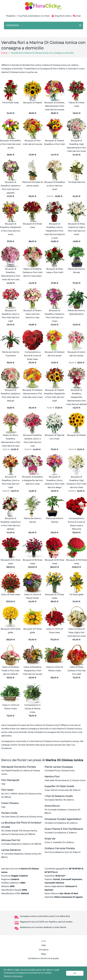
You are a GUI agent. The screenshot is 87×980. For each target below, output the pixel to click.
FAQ (43, 945)
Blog (43, 954)
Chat (77, 16)
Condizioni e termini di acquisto (43, 958)
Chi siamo (44, 950)
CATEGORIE (43, 26)
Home (4, 53)
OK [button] (75, 973)
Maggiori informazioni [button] (13, 976)
